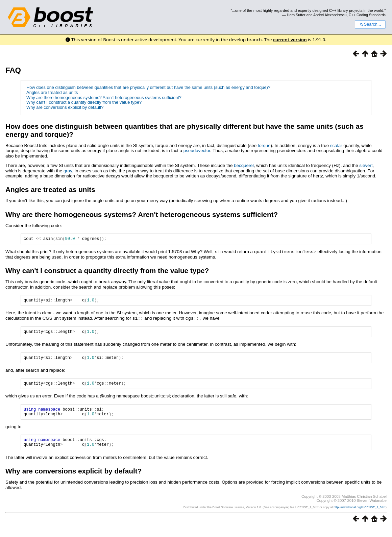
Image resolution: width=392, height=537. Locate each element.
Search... (370, 24)
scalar (336, 145)
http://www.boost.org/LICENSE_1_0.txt (360, 516)
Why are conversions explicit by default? (65, 107)
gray (68, 171)
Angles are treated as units (52, 92)
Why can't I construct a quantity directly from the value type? (84, 102)
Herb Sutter (296, 15)
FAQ (13, 70)
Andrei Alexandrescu (330, 15)
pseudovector (197, 151)
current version (290, 40)
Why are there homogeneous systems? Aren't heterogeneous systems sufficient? (104, 97)
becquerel (244, 165)
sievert (366, 165)
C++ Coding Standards (367, 15)
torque (264, 145)
